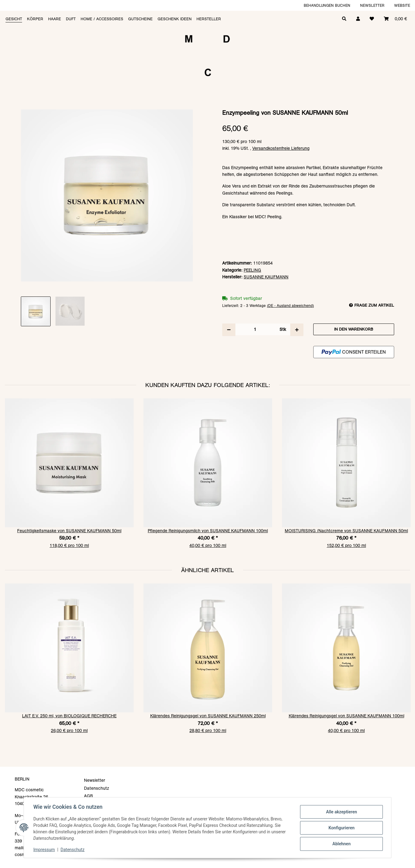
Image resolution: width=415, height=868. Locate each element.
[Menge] (255, 329)
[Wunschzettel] (372, 18)
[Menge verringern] (229, 330)
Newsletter (372, 5)
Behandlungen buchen (327, 5)
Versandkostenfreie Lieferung (281, 148)
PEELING (252, 270)
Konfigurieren (341, 828)
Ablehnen (341, 844)
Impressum (44, 850)
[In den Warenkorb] (207, 106)
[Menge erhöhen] (297, 330)
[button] (358, 18)
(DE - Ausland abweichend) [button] (290, 306)
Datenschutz (73, 850)
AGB (88, 796)
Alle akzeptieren (341, 812)
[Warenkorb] (395, 18)
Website (402, 5)
